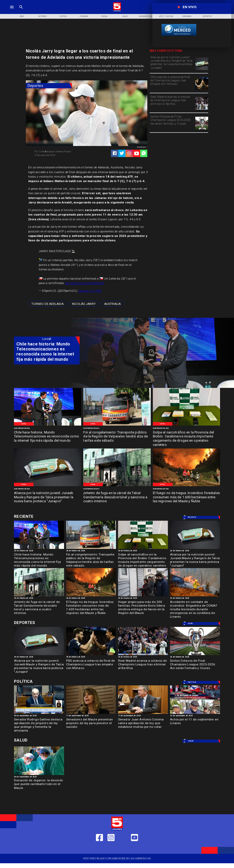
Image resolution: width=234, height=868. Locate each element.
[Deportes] (49, 86)
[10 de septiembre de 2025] (195, 716)
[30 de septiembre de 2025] (39, 716)
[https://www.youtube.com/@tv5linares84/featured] (136, 153)
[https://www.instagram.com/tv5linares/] (129, 153)
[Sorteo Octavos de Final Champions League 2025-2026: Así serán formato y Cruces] (172, 123)
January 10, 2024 (90, 291)
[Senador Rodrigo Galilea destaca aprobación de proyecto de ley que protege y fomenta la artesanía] (39, 724)
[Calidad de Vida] (145, 16)
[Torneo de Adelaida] (47, 304)
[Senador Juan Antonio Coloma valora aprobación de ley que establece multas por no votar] (143, 724)
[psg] (202, 90)
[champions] (202, 129)
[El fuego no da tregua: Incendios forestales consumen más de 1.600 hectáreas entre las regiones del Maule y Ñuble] (186, 497)
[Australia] (112, 304)
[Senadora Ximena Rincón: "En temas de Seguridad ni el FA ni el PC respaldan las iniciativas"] (91, 714)
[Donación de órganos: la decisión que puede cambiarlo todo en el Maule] (39, 785)
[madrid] (202, 109)
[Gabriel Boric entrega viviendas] (143, 596)
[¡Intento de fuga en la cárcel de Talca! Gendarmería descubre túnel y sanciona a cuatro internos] (117, 497)
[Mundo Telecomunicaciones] (48, 425)
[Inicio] (22, 16)
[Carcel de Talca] (117, 486)
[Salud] (125, 16)
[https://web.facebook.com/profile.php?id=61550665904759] (99, 849)
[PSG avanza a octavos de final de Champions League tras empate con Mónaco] (172, 83)
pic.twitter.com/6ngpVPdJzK (85, 283)
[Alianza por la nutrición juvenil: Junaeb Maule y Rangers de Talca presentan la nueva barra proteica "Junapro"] (172, 64)
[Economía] (84, 16)
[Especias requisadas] (186, 425)
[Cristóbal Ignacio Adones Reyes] (59, 152)
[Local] (24, 424)
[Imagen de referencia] (117, 425)
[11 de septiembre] (195, 714)
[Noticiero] (43, 16)
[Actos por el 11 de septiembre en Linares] (195, 724)
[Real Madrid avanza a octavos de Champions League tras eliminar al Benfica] (172, 103)
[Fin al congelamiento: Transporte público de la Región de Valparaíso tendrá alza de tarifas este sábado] (117, 437)
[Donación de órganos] (39, 775)
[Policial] (104, 16)
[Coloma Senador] (143, 714)
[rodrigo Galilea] (39, 714)
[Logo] (117, 11)
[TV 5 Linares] (21, 11)
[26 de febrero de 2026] (48, 428)
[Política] (63, 16)
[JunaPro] (202, 70)
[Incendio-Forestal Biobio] (186, 486)
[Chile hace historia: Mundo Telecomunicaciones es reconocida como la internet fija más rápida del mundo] (48, 437)
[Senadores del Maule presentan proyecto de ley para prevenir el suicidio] (91, 724)
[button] (47, 304)
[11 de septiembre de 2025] (91, 716)
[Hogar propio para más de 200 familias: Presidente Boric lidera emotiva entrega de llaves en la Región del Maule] (143, 607)
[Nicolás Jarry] (84, 304)
